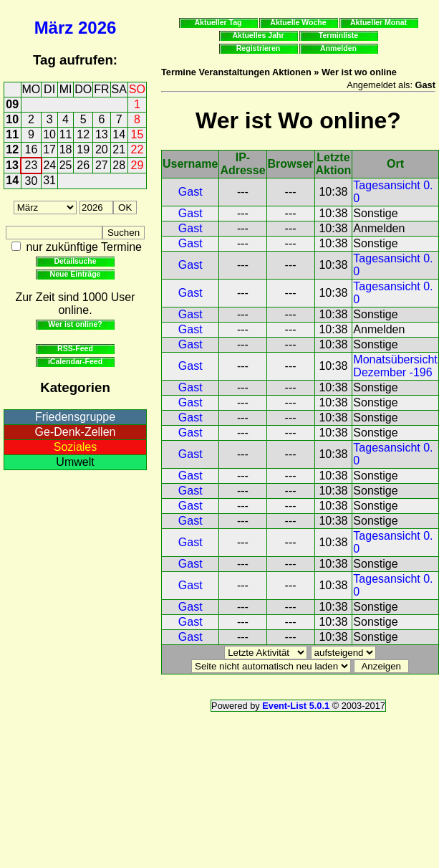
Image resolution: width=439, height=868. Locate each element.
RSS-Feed (75, 348)
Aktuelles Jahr (258, 35)
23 (32, 165)
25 (66, 165)
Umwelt (75, 462)
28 (119, 165)
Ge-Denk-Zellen (76, 432)
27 (102, 165)
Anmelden (338, 48)
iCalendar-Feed (75, 361)
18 (66, 149)
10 (12, 119)
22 (138, 149)
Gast (190, 192)
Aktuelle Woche (298, 22)
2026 (97, 28)
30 (32, 181)
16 (32, 149)
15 (138, 134)
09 (12, 104)
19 (83, 149)
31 (49, 180)
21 (119, 149)
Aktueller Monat (378, 22)
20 (102, 149)
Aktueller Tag (218, 22)
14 (119, 134)
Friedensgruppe (75, 417)
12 (83, 134)
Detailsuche (75, 261)
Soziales (75, 447)
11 (12, 134)
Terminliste (338, 35)
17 (49, 149)
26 (83, 165)
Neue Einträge (76, 274)
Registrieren (259, 48)
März (54, 28)
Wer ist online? (75, 324)
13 (102, 134)
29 (138, 165)
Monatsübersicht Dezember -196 (395, 366)
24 (49, 165)
